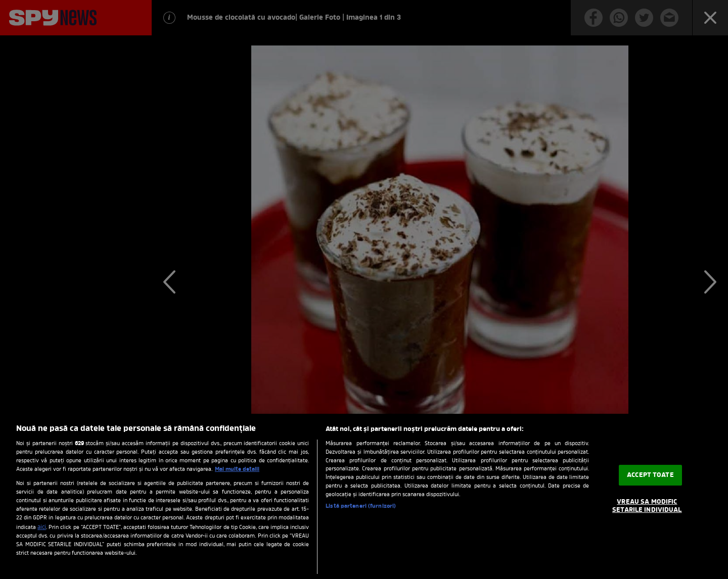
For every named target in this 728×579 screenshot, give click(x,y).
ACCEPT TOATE (650, 475)
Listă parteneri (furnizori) (361, 506)
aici (42, 527)
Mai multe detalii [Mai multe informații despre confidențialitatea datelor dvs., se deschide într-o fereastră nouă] (237, 469)
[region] (364, 496)
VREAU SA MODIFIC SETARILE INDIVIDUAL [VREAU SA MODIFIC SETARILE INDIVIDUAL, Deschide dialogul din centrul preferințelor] (647, 506)
